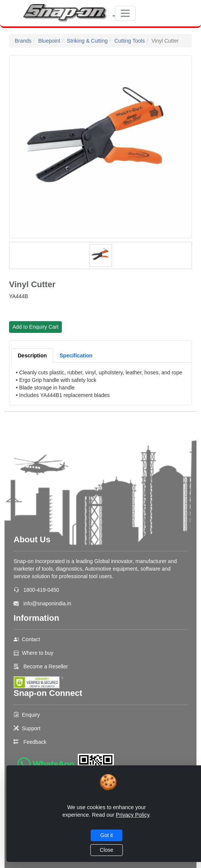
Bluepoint (49, 41)
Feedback (35, 742)
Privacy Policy (133, 815)
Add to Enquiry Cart (35, 327)
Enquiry (31, 715)
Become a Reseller (45, 666)
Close (107, 850)
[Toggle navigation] (125, 13)
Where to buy (38, 653)
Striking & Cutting (87, 41)
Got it (107, 835)
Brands (23, 41)
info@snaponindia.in (47, 603)
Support (31, 728)
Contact (31, 639)
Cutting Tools (130, 41)
